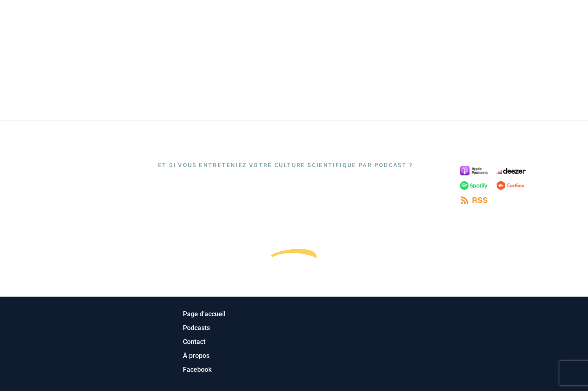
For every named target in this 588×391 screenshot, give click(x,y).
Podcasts (473, 17)
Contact (559, 17)
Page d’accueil (419, 17)
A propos (517, 17)
